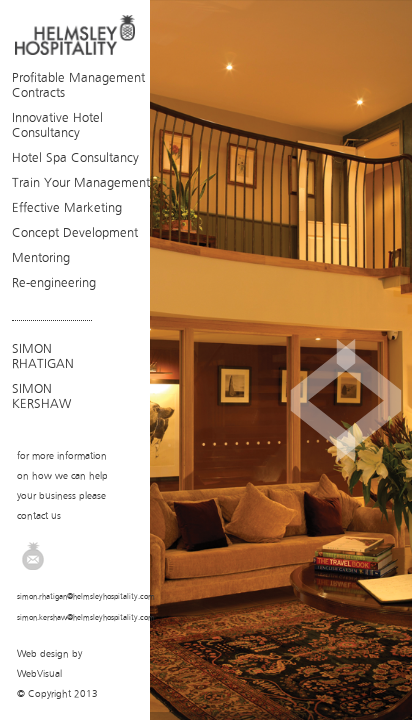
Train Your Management (81, 182)
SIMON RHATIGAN (43, 356)
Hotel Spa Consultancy (75, 157)
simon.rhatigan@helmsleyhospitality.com (86, 596)
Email (33, 556)
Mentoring (41, 257)
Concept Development (75, 232)
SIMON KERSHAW (41, 396)
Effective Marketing (67, 207)
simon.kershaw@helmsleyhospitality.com (86, 617)
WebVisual (39, 673)
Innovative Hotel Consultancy (57, 125)
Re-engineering (54, 282)
